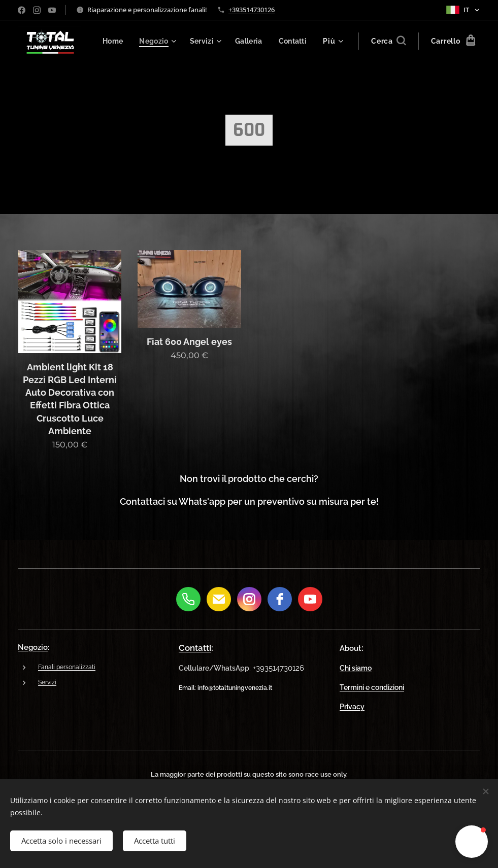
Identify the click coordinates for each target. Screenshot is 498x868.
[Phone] (188, 599)
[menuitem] (155, 41)
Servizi (47, 682)
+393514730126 (252, 10)
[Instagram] (249, 599)
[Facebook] (280, 599)
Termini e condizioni (372, 687)
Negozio (33, 647)
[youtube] (310, 599)
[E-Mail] (219, 599)
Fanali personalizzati (67, 668)
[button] (387, 41)
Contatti (195, 648)
